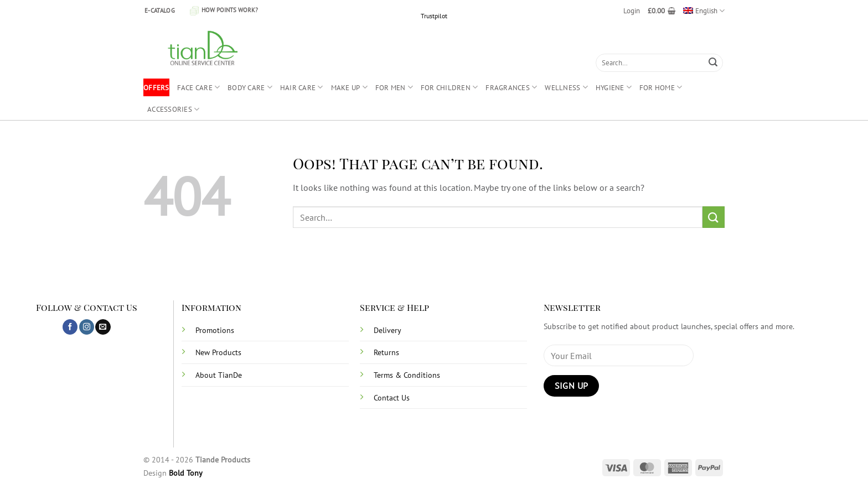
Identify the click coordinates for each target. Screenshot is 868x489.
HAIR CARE (302, 87)
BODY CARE (250, 87)
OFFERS (156, 87)
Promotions (215, 330)
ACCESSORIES (173, 109)
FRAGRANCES (511, 87)
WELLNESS (566, 87)
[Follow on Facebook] (70, 327)
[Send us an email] (103, 327)
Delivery (387, 330)
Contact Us (392, 397)
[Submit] (713, 63)
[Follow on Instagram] (87, 327)
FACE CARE (199, 87)
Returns (386, 352)
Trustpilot (434, 16)
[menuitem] (704, 11)
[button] (632, 11)
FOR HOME (661, 87)
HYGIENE (614, 87)
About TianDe (219, 375)
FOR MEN (394, 87)
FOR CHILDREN (449, 87)
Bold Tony (186, 473)
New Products (218, 352)
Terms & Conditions (407, 375)
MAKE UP (349, 87)
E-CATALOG (160, 11)
